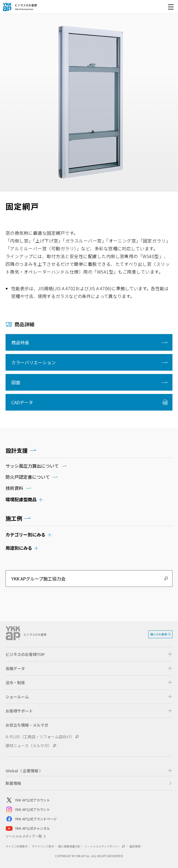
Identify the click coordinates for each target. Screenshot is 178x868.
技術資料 (14, 488)
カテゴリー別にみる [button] (26, 534)
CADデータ (22, 402)
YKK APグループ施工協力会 (38, 579)
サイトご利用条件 (17, 846)
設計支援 (17, 450)
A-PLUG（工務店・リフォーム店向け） (40, 737)
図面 (16, 382)
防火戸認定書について (28, 477)
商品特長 (20, 342)
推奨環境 (135, 846)
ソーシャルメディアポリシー (105, 846)
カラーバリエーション (34, 362)
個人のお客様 (159, 634)
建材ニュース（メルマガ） (29, 745)
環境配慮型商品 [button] (21, 499)
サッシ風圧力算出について (32, 466)
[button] (89, 654)
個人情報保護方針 (69, 846)
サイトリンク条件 (43, 846)
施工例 (14, 518)
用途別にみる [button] (19, 548)
